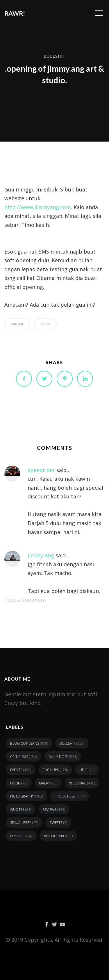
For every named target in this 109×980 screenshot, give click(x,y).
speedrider (41, 470)
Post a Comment (25, 600)
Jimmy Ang (41, 555)
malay (45, 324)
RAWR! (15, 13)
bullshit (54, 56)
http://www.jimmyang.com (38, 207)
